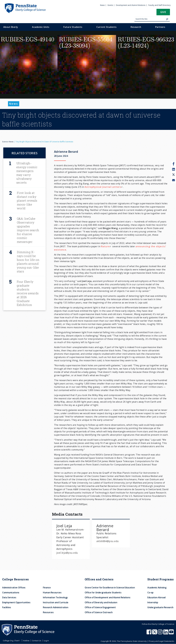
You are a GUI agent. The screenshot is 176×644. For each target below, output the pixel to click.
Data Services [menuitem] (9, 597)
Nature (106, 246)
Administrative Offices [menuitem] (14, 588)
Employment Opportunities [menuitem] (16, 602)
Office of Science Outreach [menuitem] (99, 612)
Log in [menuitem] (46, 641)
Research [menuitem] (136, 27)
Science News (8, 142)
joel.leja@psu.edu (67, 553)
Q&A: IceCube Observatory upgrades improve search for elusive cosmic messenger (28, 230)
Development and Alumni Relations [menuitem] (131, 5)
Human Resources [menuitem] (52, 592)
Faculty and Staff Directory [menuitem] (159, 5)
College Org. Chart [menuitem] (12, 641)
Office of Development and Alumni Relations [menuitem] (108, 597)
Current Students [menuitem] (106, 27)
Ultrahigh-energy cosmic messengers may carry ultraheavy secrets (27, 173)
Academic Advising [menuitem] (157, 588)
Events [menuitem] (110, 5)
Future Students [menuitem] (73, 27)
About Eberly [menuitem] (11, 27)
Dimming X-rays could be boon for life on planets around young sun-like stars (28, 262)
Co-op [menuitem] (150, 592)
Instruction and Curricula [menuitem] (56, 602)
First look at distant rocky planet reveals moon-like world (27, 201)
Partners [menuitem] (160, 27)
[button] (163, 13)
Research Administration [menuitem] (56, 607)
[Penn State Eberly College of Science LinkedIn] (166, 633)
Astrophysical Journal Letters (104, 187)
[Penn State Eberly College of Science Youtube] (172, 633)
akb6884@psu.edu (108, 541)
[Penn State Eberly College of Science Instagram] (160, 633)
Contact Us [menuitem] (37, 641)
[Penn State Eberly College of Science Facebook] (149, 633)
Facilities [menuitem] (7, 607)
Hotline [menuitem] (26, 641)
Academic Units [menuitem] (41, 27)
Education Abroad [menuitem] (156, 597)
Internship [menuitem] (153, 602)
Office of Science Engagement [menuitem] (100, 607)
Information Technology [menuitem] (55, 597)
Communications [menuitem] (11, 592)
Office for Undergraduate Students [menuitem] (103, 592)
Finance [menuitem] (47, 588)
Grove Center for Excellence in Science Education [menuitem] (110, 588)
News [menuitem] (102, 5)
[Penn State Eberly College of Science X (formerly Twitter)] (155, 633)
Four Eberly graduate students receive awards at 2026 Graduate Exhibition (28, 293)
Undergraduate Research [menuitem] (160, 607)
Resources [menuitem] (48, 612)
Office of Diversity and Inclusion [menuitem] (101, 602)
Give (163, 12)
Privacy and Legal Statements (161, 641)
